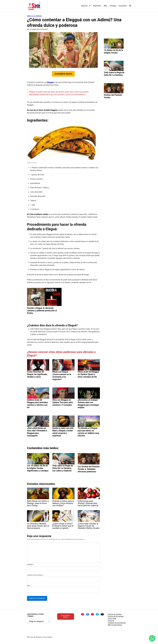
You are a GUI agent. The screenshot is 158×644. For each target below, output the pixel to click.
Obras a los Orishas (34, 16)
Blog (105, 6)
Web (29, 586)
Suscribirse (123, 6)
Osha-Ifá (84, 6)
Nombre (31, 565)
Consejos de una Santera (117, 623)
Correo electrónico (36, 575)
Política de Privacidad (116, 616)
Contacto (111, 621)
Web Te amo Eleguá (115, 625)
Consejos (113, 6)
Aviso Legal (112, 619)
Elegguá (50, 82)
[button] (152, 638)
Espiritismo (97, 6)
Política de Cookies (115, 614)
